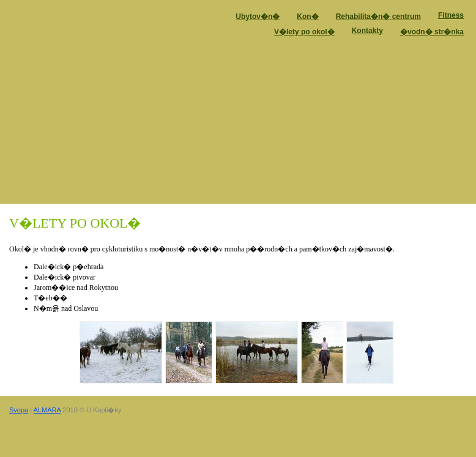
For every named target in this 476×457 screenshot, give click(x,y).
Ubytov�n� (258, 17)
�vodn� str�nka (432, 32)
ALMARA (47, 410)
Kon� (307, 17)
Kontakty (367, 31)
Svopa (19, 410)
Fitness (451, 15)
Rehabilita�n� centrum (378, 17)
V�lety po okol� (304, 32)
